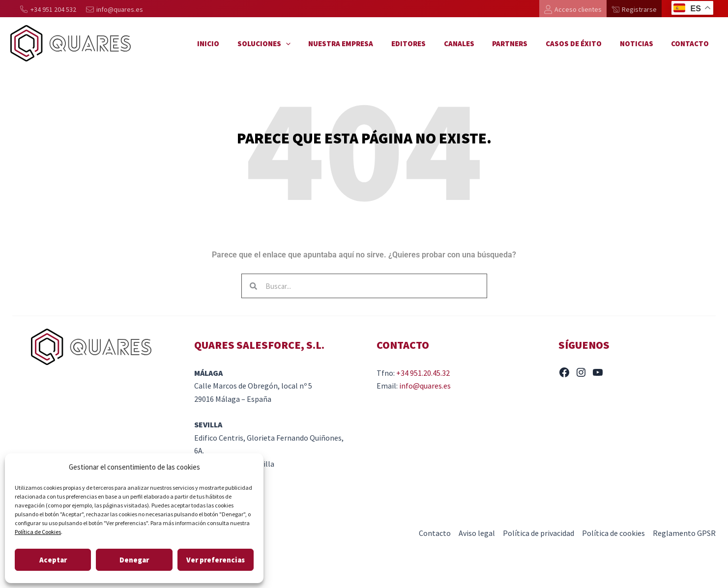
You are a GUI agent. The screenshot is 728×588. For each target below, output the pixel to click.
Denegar (134, 560)
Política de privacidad (539, 533)
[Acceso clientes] (573, 9)
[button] (310, 44)
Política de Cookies (38, 532)
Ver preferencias (216, 560)
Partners (522, 43)
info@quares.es (425, 386)
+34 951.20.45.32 (423, 373)
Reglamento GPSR (684, 533)
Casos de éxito (582, 43)
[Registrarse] (634, 9)
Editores (427, 43)
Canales (474, 43)
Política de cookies (613, 533)
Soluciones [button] (289, 44)
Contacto (692, 43)
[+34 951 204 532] (48, 9)
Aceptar (53, 560)
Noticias (641, 43)
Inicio (236, 43)
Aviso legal (477, 533)
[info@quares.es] (115, 9)
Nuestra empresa (362, 43)
